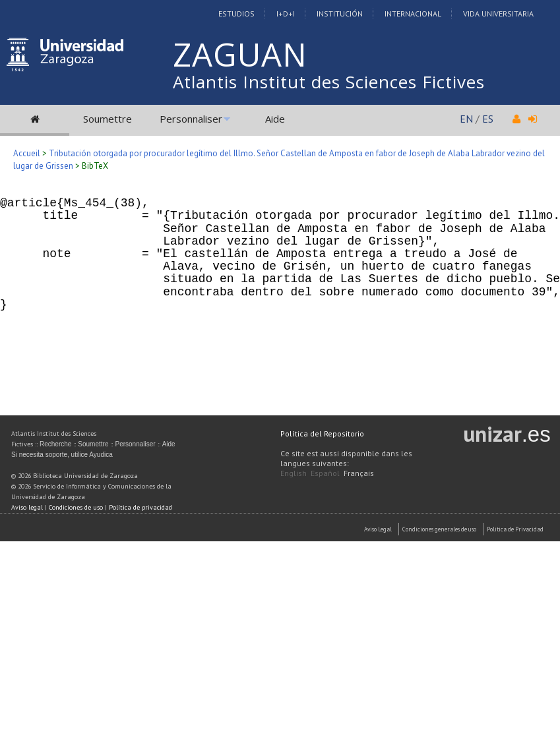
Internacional (413, 14)
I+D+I (286, 14)
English (294, 473)
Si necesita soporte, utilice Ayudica (62, 455)
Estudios (236, 14)
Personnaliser (191, 119)
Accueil (27, 153)
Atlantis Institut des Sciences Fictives (329, 82)
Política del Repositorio (322, 433)
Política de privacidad (140, 507)
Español (325, 473)
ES (488, 119)
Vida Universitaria (498, 14)
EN (466, 119)
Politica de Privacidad (515, 529)
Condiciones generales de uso (439, 529)
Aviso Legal (378, 529)
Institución (340, 14)
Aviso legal (27, 507)
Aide (275, 119)
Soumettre (108, 119)
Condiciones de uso (76, 507)
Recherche (55, 444)
